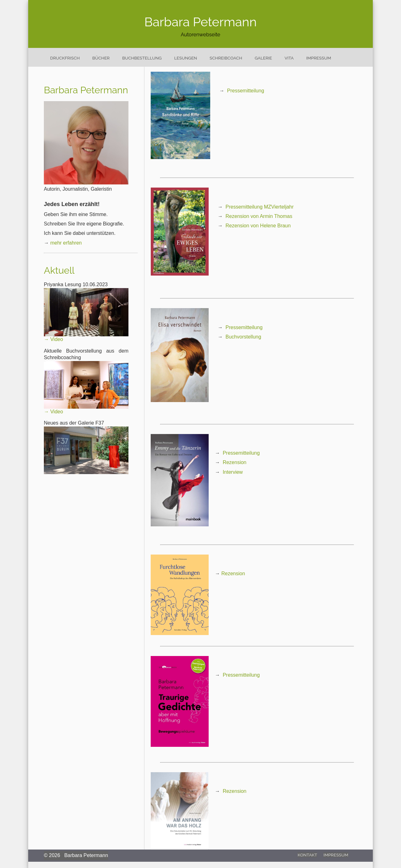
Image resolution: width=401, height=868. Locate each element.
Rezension (235, 462)
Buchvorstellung (243, 337)
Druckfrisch (65, 58)
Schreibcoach (226, 58)
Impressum (319, 58)
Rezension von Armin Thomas (259, 216)
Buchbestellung (142, 58)
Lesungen (186, 58)
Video (57, 339)
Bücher (101, 58)
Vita (289, 58)
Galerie (263, 58)
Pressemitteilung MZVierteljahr (260, 207)
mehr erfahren (66, 243)
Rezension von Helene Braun (258, 226)
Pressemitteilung (246, 91)
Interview (233, 472)
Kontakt (307, 855)
